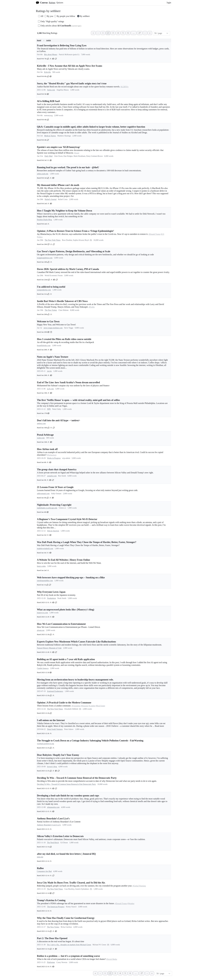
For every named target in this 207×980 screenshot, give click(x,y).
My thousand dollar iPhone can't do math (58, 185)
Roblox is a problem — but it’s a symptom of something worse (68, 956)
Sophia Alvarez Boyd (81, 240)
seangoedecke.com (44, 290)
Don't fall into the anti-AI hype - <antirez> (59, 420)
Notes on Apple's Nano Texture (53, 357)
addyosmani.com (43, 494)
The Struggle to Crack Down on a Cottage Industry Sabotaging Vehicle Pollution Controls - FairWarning (90, 741)
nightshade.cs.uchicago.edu (47, 508)
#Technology (52, 455)
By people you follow (65, 16)
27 (140, 33)
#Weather (131, 904)
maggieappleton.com (45, 258)
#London (92, 706)
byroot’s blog (52, 767)
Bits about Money (51, 55)
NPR (49, 409)
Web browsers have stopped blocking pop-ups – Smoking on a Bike (71, 578)
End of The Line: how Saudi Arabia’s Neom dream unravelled (68, 382)
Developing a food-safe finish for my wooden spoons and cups (68, 796)
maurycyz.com (42, 613)
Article (49, 40)
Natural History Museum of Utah (49, 648)
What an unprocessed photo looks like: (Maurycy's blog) (66, 610)
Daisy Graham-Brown (94, 156)
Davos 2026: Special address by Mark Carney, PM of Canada (68, 269)
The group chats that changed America (57, 469)
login (169, 3)
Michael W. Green (99, 945)
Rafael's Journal (51, 199)
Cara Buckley (69, 889)
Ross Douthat (67, 240)
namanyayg (48, 115)
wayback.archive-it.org (45, 744)
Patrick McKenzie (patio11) (69, 55)
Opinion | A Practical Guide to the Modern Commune (64, 703)
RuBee (40, 868)
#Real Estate (100, 706)
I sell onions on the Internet (51, 720)
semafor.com (52, 476)
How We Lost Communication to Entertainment (61, 624)
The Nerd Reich (53, 843)
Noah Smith (62, 598)
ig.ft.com (50, 389)
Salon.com (51, 90)
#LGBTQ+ (125, 87)
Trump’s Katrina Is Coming (51, 900)
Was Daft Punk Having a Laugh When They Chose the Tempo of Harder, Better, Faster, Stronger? (87, 542)
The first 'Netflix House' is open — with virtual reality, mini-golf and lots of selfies (78, 400)
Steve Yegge (69, 328)
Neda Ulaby (57, 409)
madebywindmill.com (45, 549)
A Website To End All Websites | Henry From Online (63, 560)
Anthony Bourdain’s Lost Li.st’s (53, 819)
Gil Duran (64, 843)
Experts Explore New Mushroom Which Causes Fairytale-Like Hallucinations (77, 642)
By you (49, 16)
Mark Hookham (79, 156)
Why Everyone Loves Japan (51, 592)
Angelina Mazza (63, 90)
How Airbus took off (47, 449)
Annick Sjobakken (82, 889)
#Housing (84, 706)
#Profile (92, 307)
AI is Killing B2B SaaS (48, 101)
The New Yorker (51, 310)
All (41, 16)
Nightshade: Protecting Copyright (54, 505)
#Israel (77, 153)
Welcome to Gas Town (48, 321)
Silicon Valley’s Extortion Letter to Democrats (60, 836)
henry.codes (41, 566)
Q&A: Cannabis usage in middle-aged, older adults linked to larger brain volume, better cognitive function (91, 127)
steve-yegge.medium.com (53, 328)
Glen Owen (58, 156)
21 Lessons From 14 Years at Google (55, 487)
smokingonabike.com (45, 581)
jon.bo (49, 371)
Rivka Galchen (66, 927)
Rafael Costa (63, 199)
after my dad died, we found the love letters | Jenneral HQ (66, 854)
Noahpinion (51, 598)
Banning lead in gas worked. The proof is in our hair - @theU (68, 167)
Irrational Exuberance (55, 691)
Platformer (51, 962)
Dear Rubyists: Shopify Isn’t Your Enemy (58, 755)
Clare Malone (64, 310)
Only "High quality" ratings (51, 21)
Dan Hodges (68, 156)
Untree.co (62, 508)
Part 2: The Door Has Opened (52, 938)
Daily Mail (49, 156)
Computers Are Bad (44, 871)
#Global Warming (139, 886)
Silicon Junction (53, 531)
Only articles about (60, 26)
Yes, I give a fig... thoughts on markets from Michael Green (69, 945)
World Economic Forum (54, 276)
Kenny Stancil (71, 907)
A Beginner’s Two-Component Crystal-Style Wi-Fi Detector (67, 519)
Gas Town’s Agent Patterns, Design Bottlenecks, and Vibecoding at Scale (74, 251)
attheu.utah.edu (43, 174)
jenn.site (40, 857)
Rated (41, 40)
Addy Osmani (56, 494)
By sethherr (83, 16)
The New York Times (53, 240)
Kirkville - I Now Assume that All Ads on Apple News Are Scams (70, 66)
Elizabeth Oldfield (71, 709)
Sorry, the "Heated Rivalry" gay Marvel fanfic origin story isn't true (72, 84)
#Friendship (76, 706)
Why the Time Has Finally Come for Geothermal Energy (66, 918)
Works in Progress (54, 458)
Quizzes (60, 3)
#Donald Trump (154, 234)
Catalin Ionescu (43, 668)
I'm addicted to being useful (51, 287)
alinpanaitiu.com (53, 807)
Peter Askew (69, 729)
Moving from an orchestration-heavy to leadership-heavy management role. (75, 680)
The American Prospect (56, 907)
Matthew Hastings (64, 136)
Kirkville (47, 72)
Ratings (52, 3)
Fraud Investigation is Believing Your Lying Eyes (62, 46)
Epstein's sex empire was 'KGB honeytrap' (59, 147)
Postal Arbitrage (45, 435)
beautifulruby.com (44, 346)
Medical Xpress (50, 136)
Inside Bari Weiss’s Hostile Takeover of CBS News (62, 301)
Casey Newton (62, 962)
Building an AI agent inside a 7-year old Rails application (66, 659)
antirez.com (41, 424)
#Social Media (112, 959)
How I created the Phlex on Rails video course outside (64, 339)
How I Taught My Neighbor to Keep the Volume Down (64, 211)
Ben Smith (62, 476)
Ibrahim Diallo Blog (44, 220)
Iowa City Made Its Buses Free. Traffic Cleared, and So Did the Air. (71, 883)
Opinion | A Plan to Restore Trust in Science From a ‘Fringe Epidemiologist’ (76, 231)
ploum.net (41, 630)
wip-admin (66, 458)
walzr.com (41, 438)
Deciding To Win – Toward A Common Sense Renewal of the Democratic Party (77, 778)
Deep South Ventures (55, 729)
